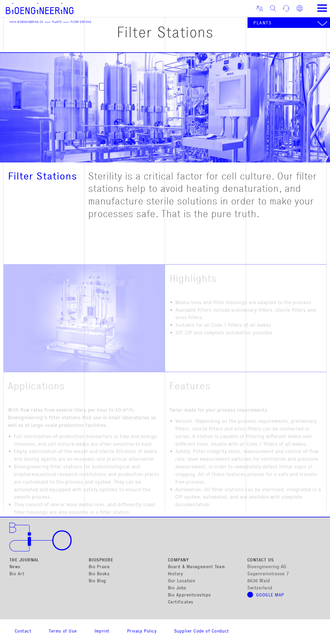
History (175, 574)
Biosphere (101, 560)
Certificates (181, 602)
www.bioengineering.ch (26, 22)
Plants (57, 22)
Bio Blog (97, 581)
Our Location (181, 581)
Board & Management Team (196, 567)
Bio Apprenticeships (190, 595)
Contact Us (261, 560)
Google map (270, 595)
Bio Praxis (99, 567)
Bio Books (99, 574)
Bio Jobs (177, 588)
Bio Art (17, 574)
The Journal (24, 560)
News (15, 567)
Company (178, 560)
